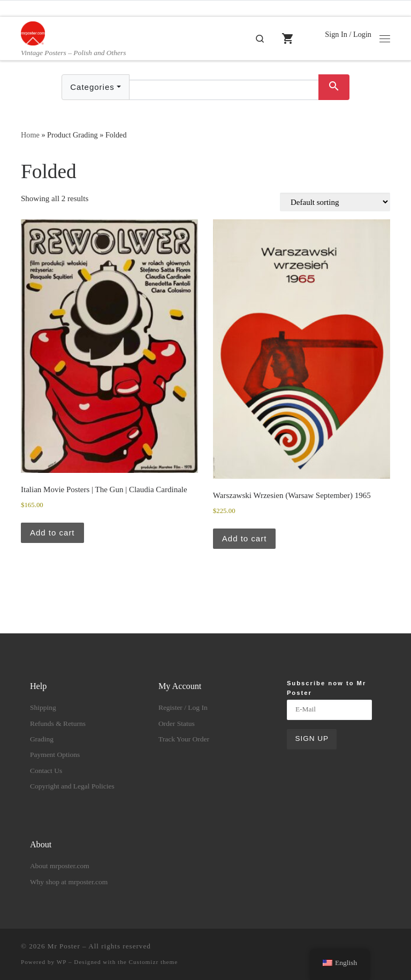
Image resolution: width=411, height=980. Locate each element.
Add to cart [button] (52, 533)
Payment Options (55, 755)
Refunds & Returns (58, 723)
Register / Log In (183, 707)
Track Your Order (184, 739)
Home (30, 135)
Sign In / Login (348, 34)
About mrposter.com (60, 866)
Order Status (177, 723)
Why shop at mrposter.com (69, 882)
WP (62, 962)
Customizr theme (154, 962)
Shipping (43, 707)
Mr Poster (64, 946)
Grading (42, 739)
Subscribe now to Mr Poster (326, 688)
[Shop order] (335, 202)
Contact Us (46, 771)
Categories (92, 87)
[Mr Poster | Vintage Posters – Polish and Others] (33, 32)
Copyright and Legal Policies (72, 786)
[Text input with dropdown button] (224, 90)
